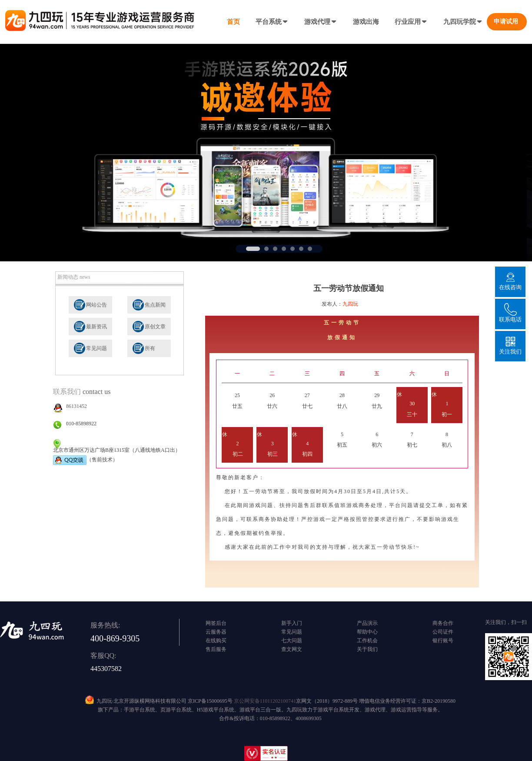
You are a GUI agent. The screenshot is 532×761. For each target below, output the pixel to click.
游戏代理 (321, 22)
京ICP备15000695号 (210, 701)
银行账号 (443, 641)
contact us (96, 392)
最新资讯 (96, 327)
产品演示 (367, 623)
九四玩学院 (463, 22)
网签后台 (216, 623)
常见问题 (96, 348)
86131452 (76, 406)
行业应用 (411, 22)
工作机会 (367, 641)
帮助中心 (367, 632)
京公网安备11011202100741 (265, 701)
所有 (150, 348)
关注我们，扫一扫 (506, 622)
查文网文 (292, 649)
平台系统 (272, 22)
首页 (233, 22)
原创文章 (155, 327)
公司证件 (443, 632)
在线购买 (216, 641)
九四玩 (350, 304)
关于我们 (367, 649)
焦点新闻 (155, 305)
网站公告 (96, 305)
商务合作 (443, 623)
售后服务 (216, 649)
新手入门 (292, 623)
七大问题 (292, 641)
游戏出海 (366, 22)
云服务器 (216, 632)
